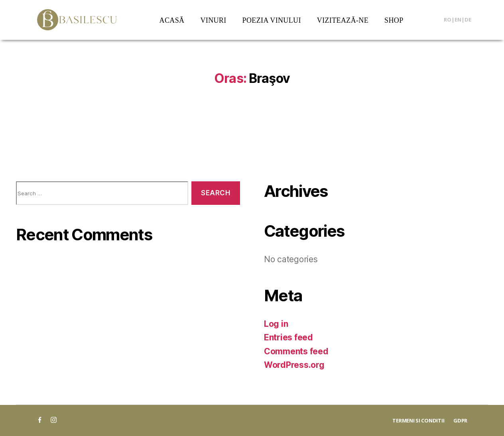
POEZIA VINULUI (272, 20)
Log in (276, 324)
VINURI (213, 20)
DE (468, 20)
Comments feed (296, 351)
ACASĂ (172, 20)
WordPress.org (294, 365)
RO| (449, 20)
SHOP (394, 20)
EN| (460, 20)
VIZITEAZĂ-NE (343, 20)
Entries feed (288, 337)
